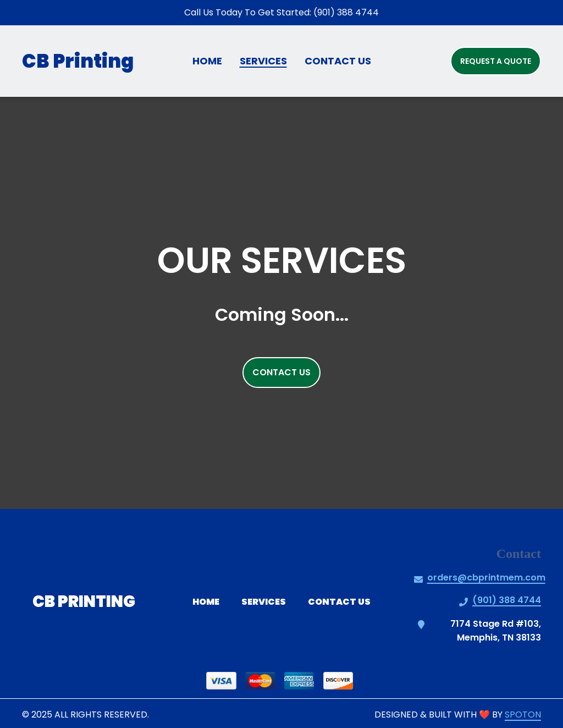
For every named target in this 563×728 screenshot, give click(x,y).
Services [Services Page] (263, 61)
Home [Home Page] (207, 61)
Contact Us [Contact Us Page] (338, 61)
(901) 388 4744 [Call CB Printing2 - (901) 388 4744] (507, 600)
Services (267, 601)
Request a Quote (496, 61)
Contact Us (343, 601)
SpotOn (523, 715)
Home (209, 601)
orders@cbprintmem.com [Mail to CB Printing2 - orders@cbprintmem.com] (486, 578)
